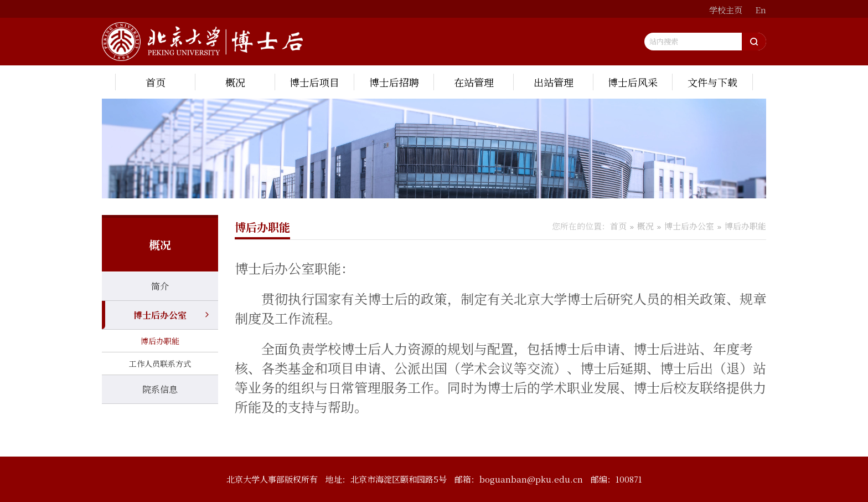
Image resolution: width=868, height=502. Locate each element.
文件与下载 (712, 82)
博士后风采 (633, 82)
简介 (160, 286)
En (761, 10)
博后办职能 (160, 341)
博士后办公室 (160, 315)
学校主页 (726, 10)
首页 (156, 82)
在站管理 (474, 82)
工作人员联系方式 (160, 363)
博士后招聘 (394, 82)
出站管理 (554, 82)
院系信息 (160, 389)
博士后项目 (314, 82)
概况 (235, 82)
